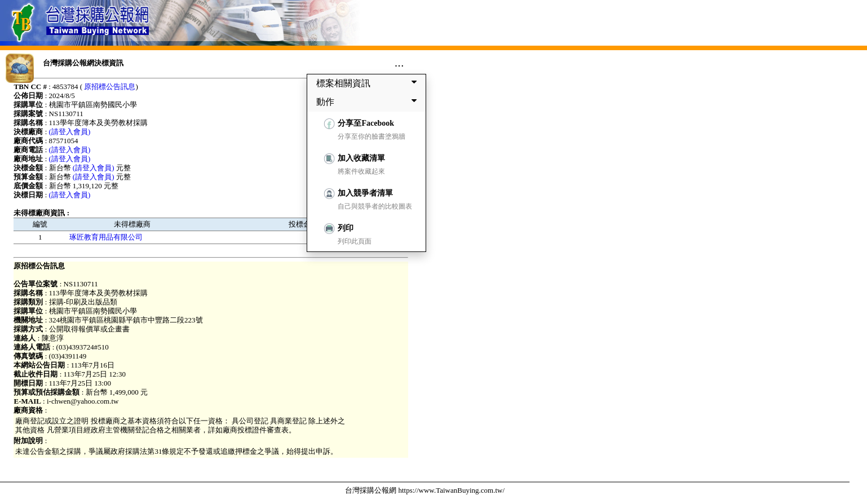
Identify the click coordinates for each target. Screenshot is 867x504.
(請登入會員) (70, 132)
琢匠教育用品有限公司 (106, 237)
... (399, 63)
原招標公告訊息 (110, 87)
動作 (369, 101)
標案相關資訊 (369, 83)
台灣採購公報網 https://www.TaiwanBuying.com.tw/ (425, 490)
